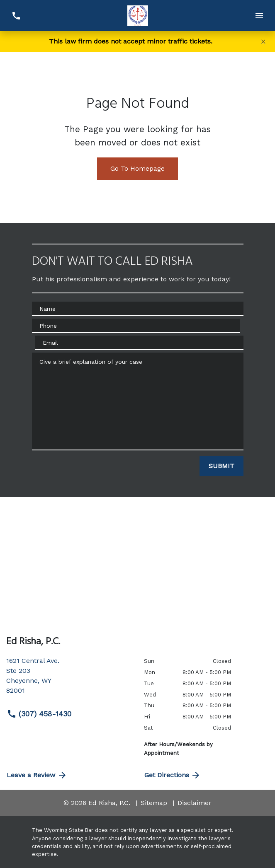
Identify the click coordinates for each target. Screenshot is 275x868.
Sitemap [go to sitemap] (154, 803)
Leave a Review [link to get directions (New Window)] (37, 775)
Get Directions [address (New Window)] (173, 775)
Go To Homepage (137, 168)
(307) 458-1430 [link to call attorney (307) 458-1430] (39, 714)
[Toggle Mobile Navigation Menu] (259, 16)
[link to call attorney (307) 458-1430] (16, 16)
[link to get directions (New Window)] (69, 679)
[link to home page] (138, 16)
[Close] (263, 41)
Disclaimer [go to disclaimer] (195, 803)
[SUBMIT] (221, 466)
